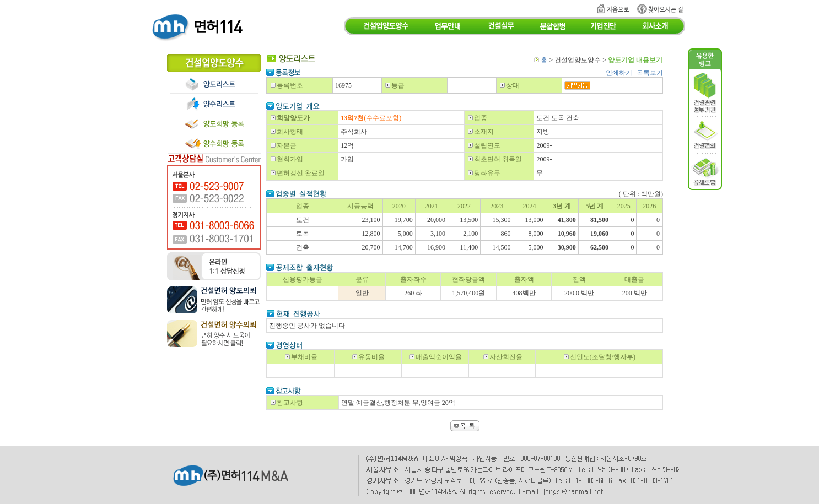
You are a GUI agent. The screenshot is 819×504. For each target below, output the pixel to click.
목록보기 (650, 73)
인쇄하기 (619, 73)
